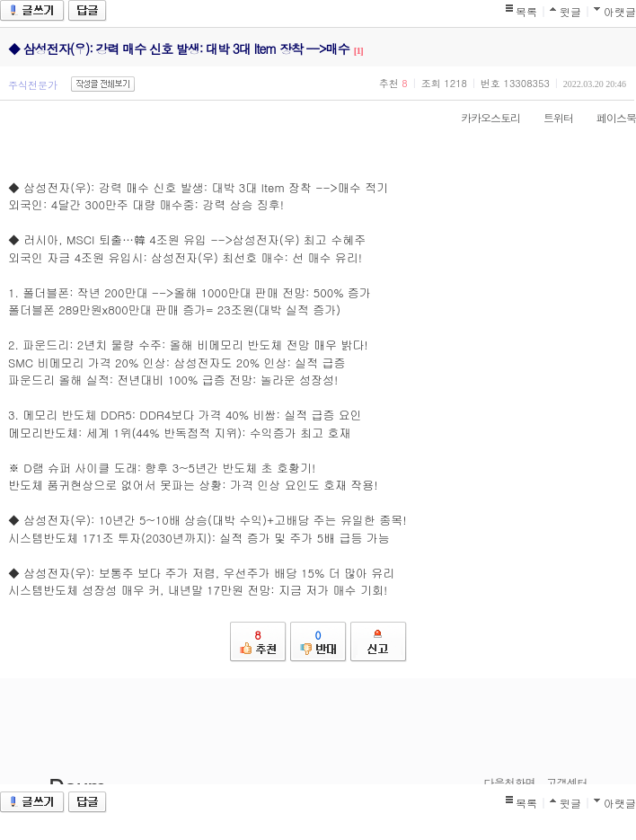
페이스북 (607, 117)
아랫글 (620, 11)
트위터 (549, 117)
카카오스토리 (481, 117)
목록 (526, 11)
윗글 (570, 11)
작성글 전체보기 (103, 84)
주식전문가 (33, 85)
